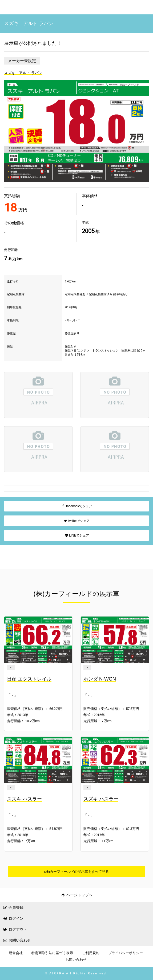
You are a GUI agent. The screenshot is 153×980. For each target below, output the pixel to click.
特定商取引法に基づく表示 (52, 953)
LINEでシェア (76, 535)
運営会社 (16, 953)
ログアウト (15, 929)
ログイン (13, 918)
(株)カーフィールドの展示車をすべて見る (77, 872)
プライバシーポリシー (126, 953)
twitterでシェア (77, 521)
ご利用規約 (91, 953)
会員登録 (13, 907)
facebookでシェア (76, 506)
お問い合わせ (17, 940)
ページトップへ (76, 895)
